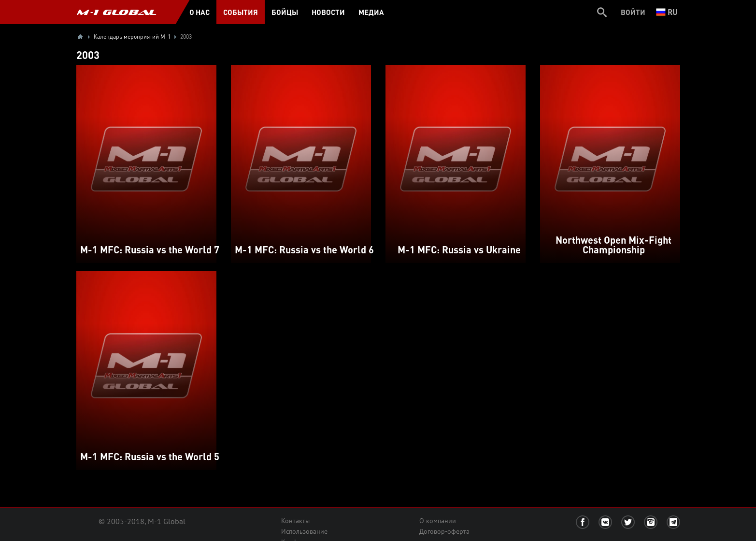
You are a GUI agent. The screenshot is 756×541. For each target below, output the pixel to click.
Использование (304, 531)
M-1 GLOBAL (116, 12)
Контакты (295, 521)
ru (667, 12)
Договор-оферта (444, 531)
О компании (438, 521)
